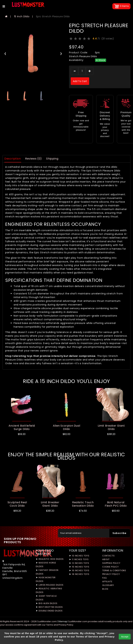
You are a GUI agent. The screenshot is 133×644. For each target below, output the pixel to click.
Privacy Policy (111, 574)
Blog (105, 589)
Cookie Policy (110, 567)
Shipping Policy (111, 563)
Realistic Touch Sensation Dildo (83, 504)
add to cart (80, 81)
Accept (125, 637)
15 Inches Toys (81, 567)
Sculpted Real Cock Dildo (17, 504)
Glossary (108, 585)
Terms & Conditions (114, 570)
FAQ (104, 578)
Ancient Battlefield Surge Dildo (22, 427)
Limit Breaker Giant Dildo (111, 427)
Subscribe (119, 533)
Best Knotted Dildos (51, 607)
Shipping (52, 159)
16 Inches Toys (81, 570)
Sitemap (63, 621)
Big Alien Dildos (48, 603)
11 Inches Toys (80, 559)
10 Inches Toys (81, 556)
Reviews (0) (34, 159)
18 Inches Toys (81, 574)
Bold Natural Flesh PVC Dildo (116, 504)
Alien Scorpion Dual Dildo (66, 427)
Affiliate (107, 582)
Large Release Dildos (51, 585)
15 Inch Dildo (22, 16)
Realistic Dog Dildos (51, 559)
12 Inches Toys (81, 563)
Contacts (108, 556)
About (106, 559)
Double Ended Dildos (51, 611)
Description (13, 159)
